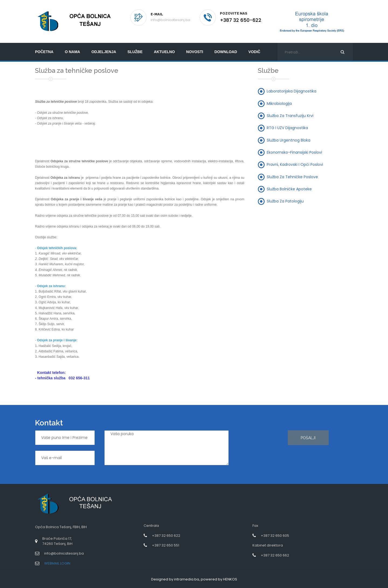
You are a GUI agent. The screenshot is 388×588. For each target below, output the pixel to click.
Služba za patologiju (285, 201)
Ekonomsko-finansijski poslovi (294, 152)
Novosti (195, 52)
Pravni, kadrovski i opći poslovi (295, 164)
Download (226, 52)
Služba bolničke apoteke (289, 189)
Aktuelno (164, 52)
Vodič (254, 52)
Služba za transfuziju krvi (290, 116)
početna (44, 52)
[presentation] (260, 450)
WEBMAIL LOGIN (57, 563)
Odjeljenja (104, 52)
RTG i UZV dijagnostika (287, 128)
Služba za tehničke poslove (292, 177)
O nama (72, 52)
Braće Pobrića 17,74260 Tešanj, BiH (57, 541)
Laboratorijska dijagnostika (292, 91)
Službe (135, 52)
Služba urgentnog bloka (289, 140)
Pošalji (308, 438)
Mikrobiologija (279, 103)
